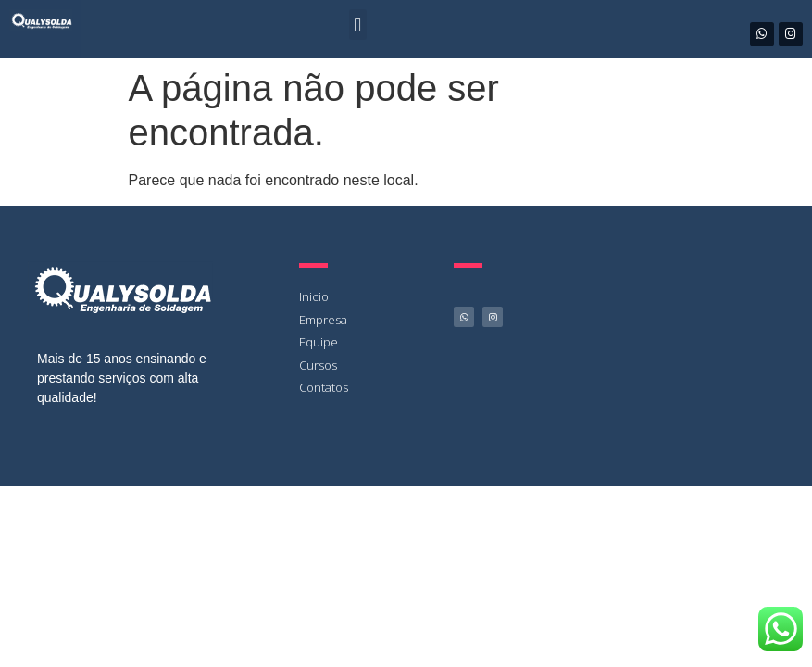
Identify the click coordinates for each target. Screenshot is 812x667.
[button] (358, 25)
